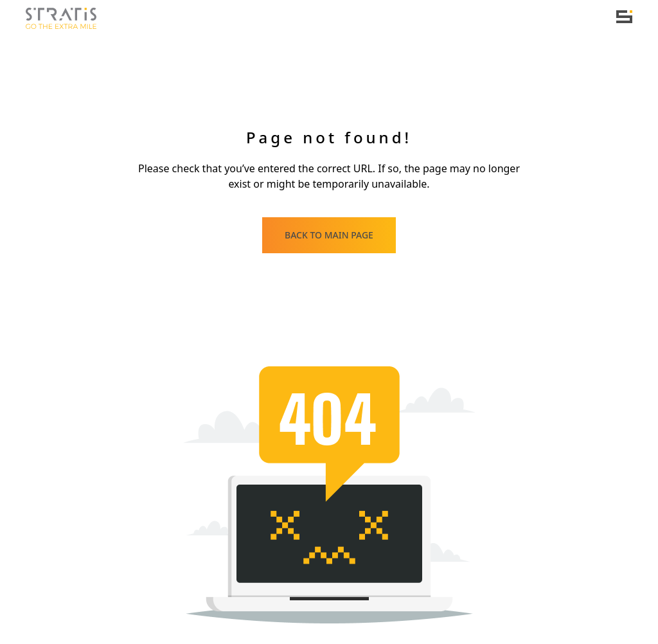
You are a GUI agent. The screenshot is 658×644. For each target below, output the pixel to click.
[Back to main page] (329, 235)
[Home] (61, 19)
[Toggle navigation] (624, 17)
